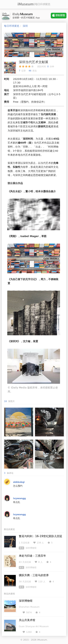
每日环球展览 (12, 26)
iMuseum (42, 640)
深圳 (25, 26)
